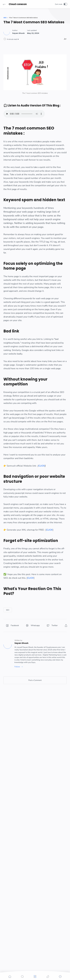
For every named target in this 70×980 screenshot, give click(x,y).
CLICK (42, 466)
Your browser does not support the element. (24, 114)
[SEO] (8, 610)
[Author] (18, 33)
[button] (4, 4)
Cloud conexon (18, 4)
